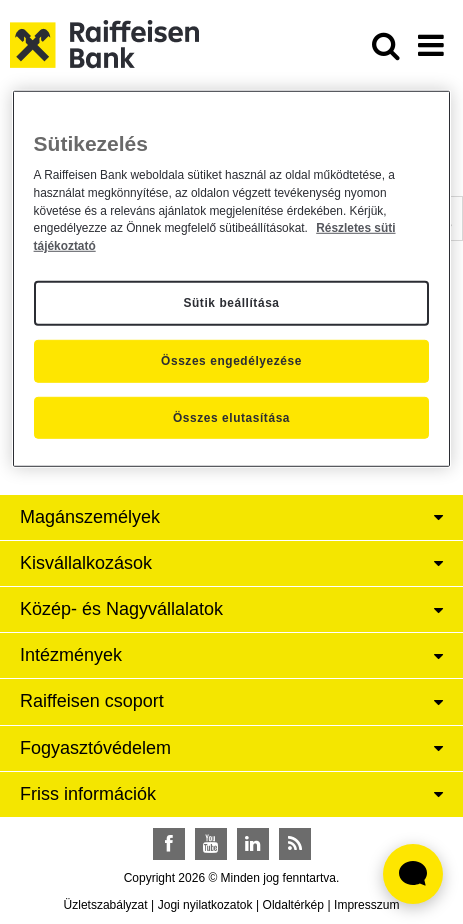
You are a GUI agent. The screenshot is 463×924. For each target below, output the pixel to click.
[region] (232, 278)
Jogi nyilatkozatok (205, 905)
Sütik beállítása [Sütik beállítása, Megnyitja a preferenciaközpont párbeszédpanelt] (231, 303)
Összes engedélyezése (231, 361)
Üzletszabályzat (106, 905)
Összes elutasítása (231, 417)
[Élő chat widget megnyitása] (413, 874)
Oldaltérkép (293, 905)
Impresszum (366, 905)
